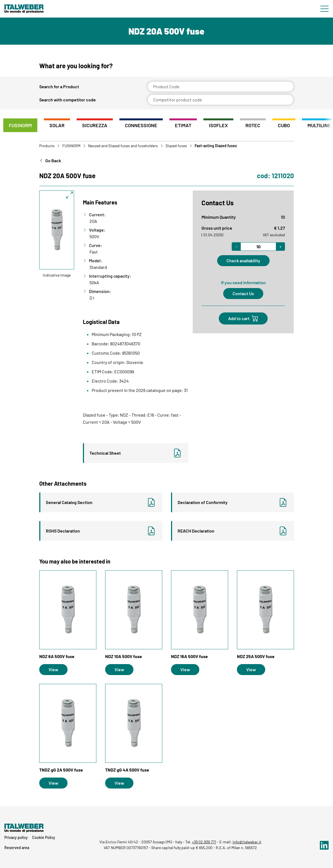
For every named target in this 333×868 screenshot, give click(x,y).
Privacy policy (16, 837)
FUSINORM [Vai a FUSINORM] (71, 146)
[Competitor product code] (221, 100)
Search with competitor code (68, 100)
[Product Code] (221, 87)
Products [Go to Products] (47, 146)
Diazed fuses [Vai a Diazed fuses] (176, 146)
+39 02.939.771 (204, 842)
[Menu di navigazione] (324, 9)
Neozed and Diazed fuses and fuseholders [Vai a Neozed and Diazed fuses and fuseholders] (123, 146)
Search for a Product (59, 87)
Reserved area (17, 848)
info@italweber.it (247, 842)
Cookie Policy (44, 837)
